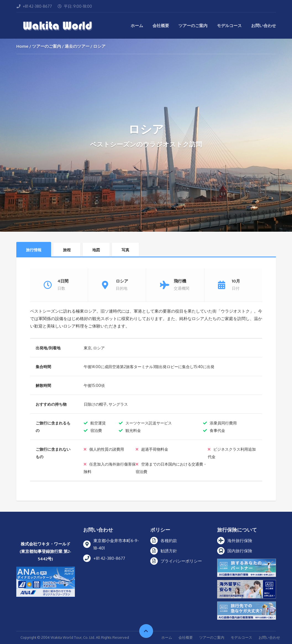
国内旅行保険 (240, 551)
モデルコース (229, 26)
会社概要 (161, 26)
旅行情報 (34, 250)
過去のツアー (77, 46)
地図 (96, 250)
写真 (125, 250)
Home (22, 46)
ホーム (137, 26)
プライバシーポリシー (181, 561)
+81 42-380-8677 (109, 558)
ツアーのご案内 (193, 26)
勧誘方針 (169, 551)
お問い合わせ (264, 26)
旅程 (67, 250)
